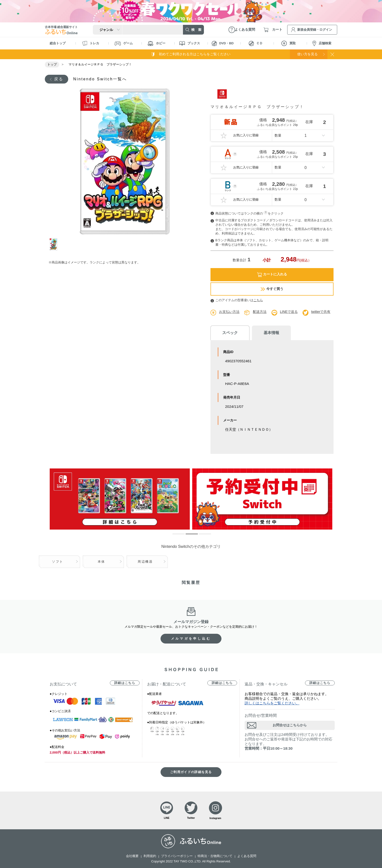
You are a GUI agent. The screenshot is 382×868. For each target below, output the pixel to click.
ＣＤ (256, 43)
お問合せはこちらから (290, 725)
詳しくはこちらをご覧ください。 (272, 703)
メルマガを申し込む (191, 639)
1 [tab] (55, 244)
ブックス (190, 43)
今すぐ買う (272, 289)
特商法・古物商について (215, 856)
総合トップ (58, 43)
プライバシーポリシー (177, 856)
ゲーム (124, 43)
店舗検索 (322, 43)
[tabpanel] (125, 161)
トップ (52, 64)
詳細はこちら (125, 683)
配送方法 (260, 312)
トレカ (91, 43)
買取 (289, 43)
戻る (59, 79)
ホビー (157, 43)
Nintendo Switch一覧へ (100, 79)
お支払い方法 (229, 312)
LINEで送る (289, 312)
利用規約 (150, 856)
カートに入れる (272, 275)
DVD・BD (223, 43)
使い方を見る (307, 54)
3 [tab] (201, 536)
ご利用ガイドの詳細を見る (191, 772)
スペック (230, 333)
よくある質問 (247, 856)
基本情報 (271, 333)
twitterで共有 (321, 312)
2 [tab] (188, 536)
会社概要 (132, 856)
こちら (258, 300)
